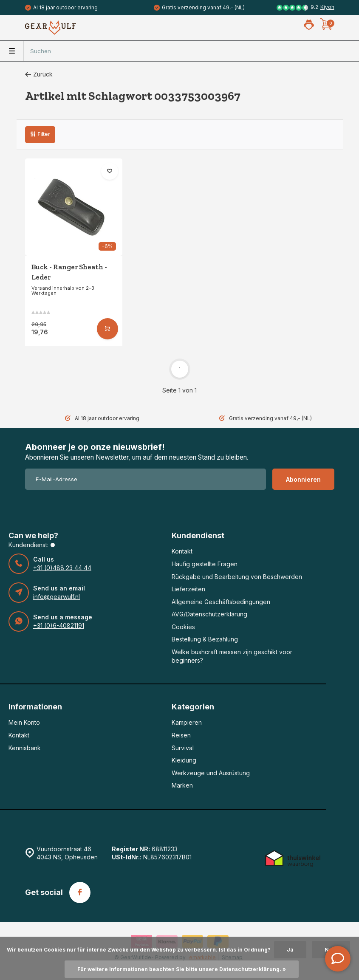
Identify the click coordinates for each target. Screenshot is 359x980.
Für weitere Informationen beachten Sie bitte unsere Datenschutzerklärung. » (182, 969)
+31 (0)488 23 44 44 (62, 568)
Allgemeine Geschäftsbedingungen (221, 602)
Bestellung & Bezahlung (205, 639)
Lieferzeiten (188, 589)
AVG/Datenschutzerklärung (209, 614)
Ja (290, 950)
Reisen (181, 735)
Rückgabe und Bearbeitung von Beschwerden (237, 577)
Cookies (183, 627)
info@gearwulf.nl (57, 597)
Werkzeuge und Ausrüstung (211, 773)
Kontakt (182, 551)
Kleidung (184, 760)
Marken (182, 785)
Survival (183, 748)
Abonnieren (303, 479)
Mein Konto (24, 722)
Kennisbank (25, 748)
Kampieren (187, 722)
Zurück (39, 74)
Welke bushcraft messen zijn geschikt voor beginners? (232, 656)
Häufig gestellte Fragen (205, 564)
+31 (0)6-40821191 (59, 626)
